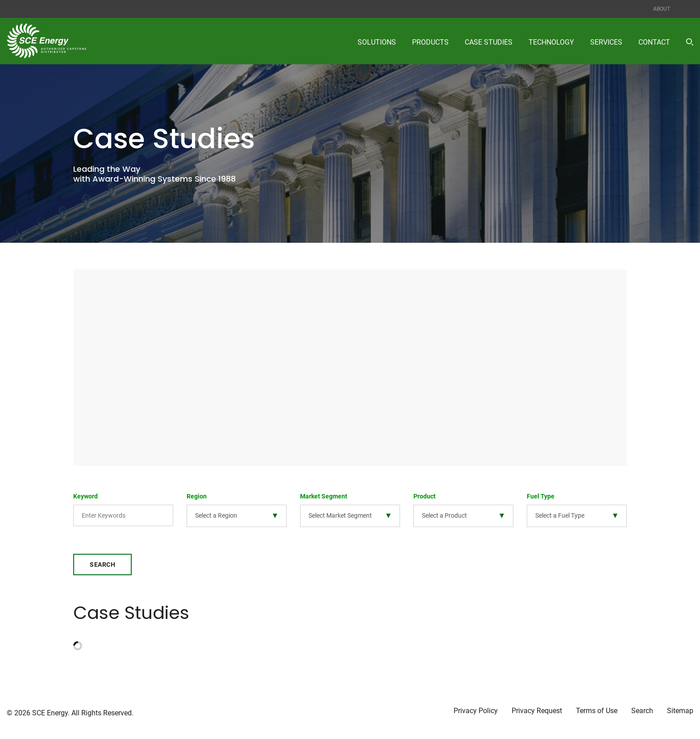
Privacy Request (537, 711)
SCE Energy (50, 713)
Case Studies (489, 42)
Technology (551, 42)
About (662, 9)
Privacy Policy (476, 711)
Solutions (377, 42)
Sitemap (680, 711)
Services (606, 42)
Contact (654, 42)
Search (102, 565)
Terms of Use (597, 711)
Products (430, 42)
